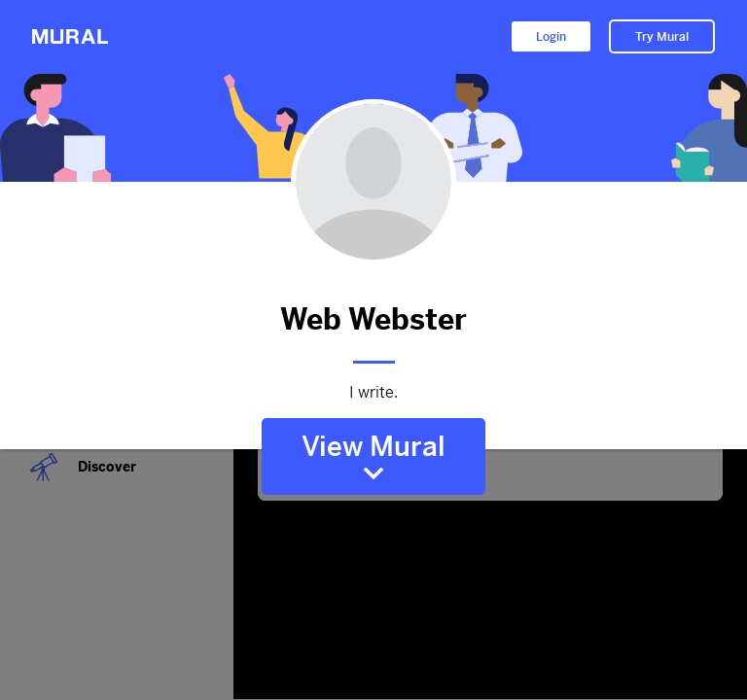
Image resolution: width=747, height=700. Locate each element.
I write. (373, 393)
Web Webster (373, 319)
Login (551, 37)
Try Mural (662, 37)
